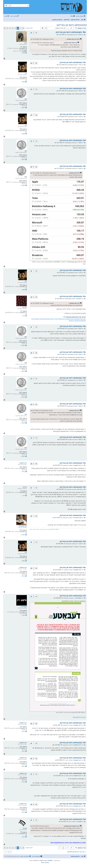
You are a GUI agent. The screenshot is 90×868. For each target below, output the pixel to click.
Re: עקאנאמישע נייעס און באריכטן (71, 32)
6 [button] (7, 28)
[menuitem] (73, 16)
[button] (23, 28)
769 (21, 832)
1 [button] (20, 28)
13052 (21, 103)
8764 (21, 530)
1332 (21, 467)
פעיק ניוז (25, 828)
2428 (21, 77)
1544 (21, 611)
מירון (26, 43)
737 (21, 47)
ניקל (26, 99)
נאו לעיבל (74, 43)
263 (21, 491)
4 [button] (12, 28)
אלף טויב (77, 39)
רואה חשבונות (23, 463)
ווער (26, 73)
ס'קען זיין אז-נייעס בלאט (79, 717)
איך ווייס (25, 487)
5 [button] (10, 28)
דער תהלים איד (23, 526)
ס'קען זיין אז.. (24, 607)
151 (21, 311)
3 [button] (15, 28)
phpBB (50, 860)
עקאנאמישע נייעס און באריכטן (72, 25)
